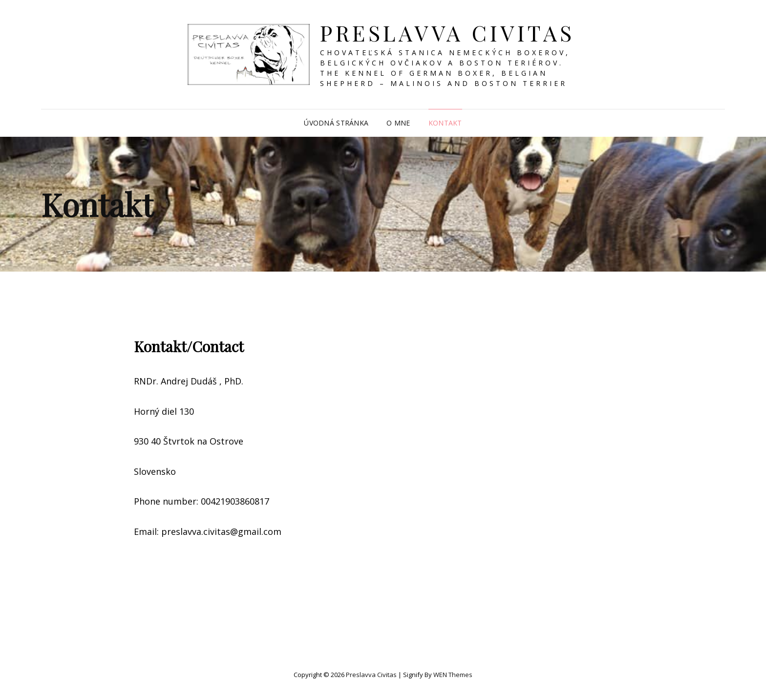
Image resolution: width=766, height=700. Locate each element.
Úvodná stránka (336, 123)
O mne (398, 123)
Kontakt (445, 123)
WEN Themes (453, 675)
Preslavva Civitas (447, 32)
